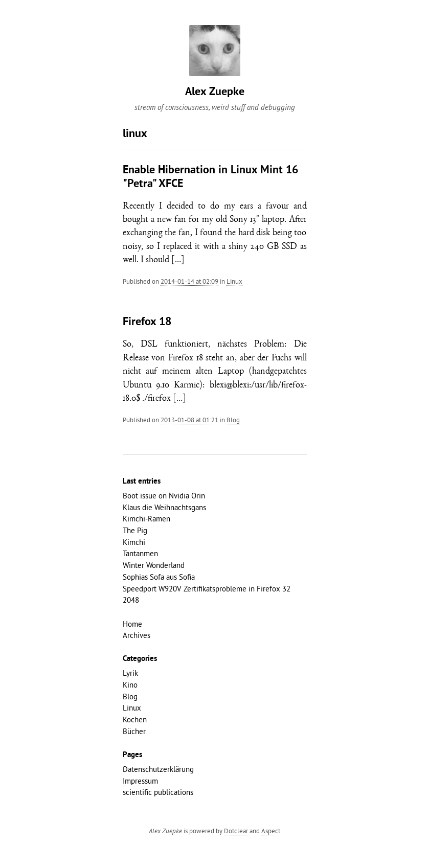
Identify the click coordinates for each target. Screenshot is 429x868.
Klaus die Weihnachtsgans (164, 507)
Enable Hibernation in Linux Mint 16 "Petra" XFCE (210, 177)
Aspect (271, 831)
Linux (234, 281)
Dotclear (236, 831)
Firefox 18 (147, 322)
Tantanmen (140, 553)
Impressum (140, 781)
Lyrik (130, 673)
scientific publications (158, 792)
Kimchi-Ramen (146, 519)
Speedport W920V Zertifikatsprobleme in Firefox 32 (207, 589)
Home (132, 624)
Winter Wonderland (154, 565)
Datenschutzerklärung (158, 769)
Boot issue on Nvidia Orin (164, 496)
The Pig (135, 530)
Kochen (135, 719)
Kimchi (134, 542)
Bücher (134, 731)
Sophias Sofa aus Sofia (159, 577)
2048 (131, 600)
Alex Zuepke (215, 92)
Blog (233, 420)
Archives (137, 635)
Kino (130, 685)
